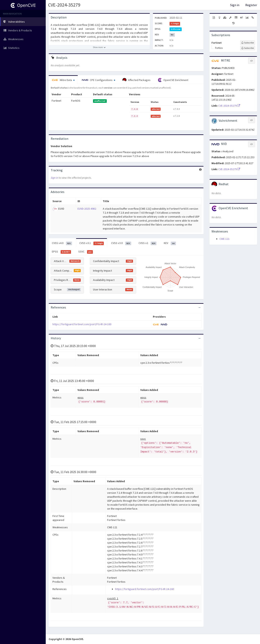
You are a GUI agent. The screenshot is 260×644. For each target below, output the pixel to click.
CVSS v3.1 (92, 243)
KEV (170, 243)
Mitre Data (63, 80)
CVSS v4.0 (62, 243)
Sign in (235, 5)
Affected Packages (136, 80)
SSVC (86, 252)
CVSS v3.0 (121, 243)
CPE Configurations (98, 80)
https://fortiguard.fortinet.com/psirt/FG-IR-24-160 (82, 324)
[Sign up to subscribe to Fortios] (248, 48)
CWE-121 (225, 239)
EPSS (61, 252)
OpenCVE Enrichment (173, 80)
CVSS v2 (148, 243)
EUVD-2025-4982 (87, 209)
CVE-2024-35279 (64, 5)
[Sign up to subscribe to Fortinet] (248, 43)
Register (251, 5)
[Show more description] (99, 47)
